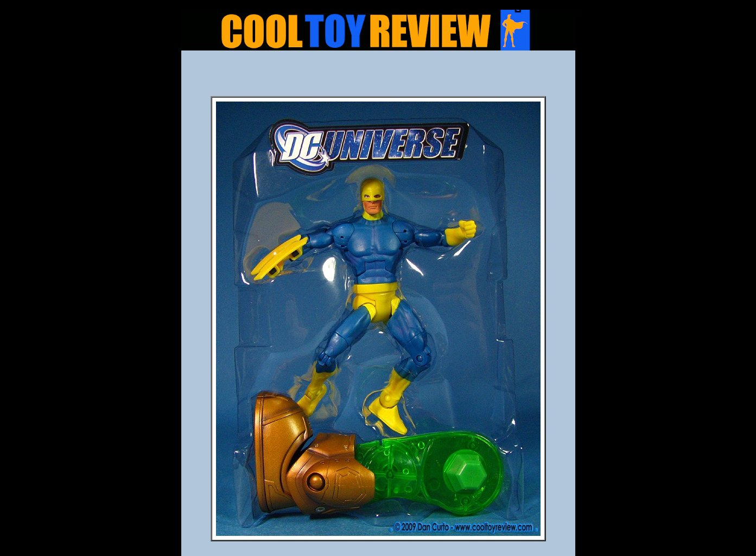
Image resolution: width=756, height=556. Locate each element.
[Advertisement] (378, 77)
